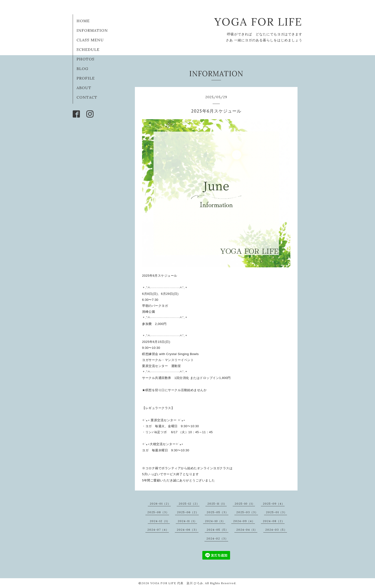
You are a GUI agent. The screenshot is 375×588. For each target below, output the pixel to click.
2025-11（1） (217, 504)
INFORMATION (92, 30)
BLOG (82, 69)
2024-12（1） (160, 521)
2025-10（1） (245, 504)
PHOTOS (85, 59)
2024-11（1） (187, 521)
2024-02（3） (217, 538)
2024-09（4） (244, 521)
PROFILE (86, 78)
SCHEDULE (88, 49)
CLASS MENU (90, 40)
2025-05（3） (218, 512)
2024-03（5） (276, 530)
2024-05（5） (218, 530)
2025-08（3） (158, 512)
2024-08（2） (274, 521)
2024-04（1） (247, 530)
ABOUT (84, 88)
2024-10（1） (215, 521)
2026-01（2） (160, 504)
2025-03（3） (247, 512)
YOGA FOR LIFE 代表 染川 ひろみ (177, 583)
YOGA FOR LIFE (258, 22)
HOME (83, 21)
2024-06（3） (188, 530)
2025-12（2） (189, 504)
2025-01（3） (276, 512)
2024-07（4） (158, 530)
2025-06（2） (188, 512)
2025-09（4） (274, 504)
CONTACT (87, 97)
